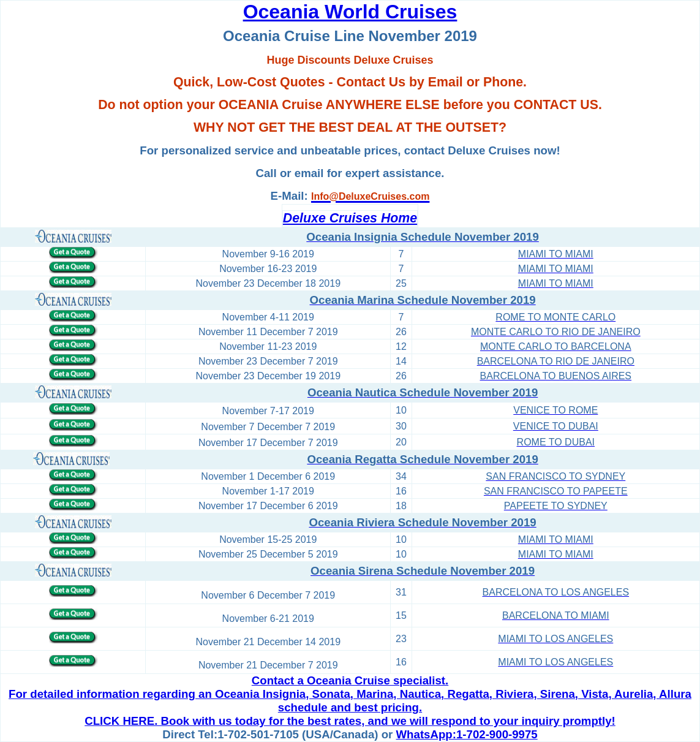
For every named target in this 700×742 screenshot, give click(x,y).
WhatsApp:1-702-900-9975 (467, 734)
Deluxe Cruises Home (350, 218)
